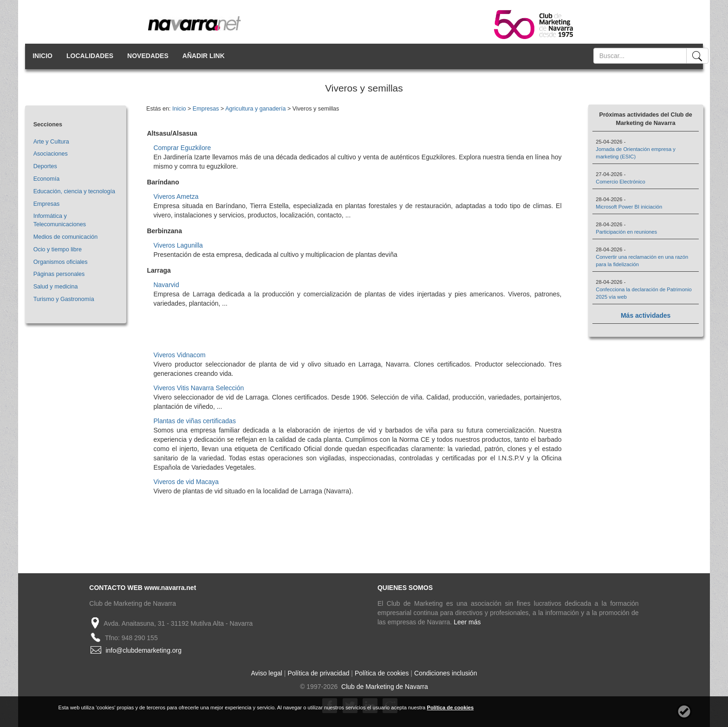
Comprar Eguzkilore (182, 148)
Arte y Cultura (51, 142)
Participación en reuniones (626, 232)
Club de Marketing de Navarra (384, 687)
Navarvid (166, 285)
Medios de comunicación (66, 237)
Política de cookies (382, 673)
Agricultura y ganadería (255, 109)
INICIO (42, 56)
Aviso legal (267, 673)
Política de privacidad (318, 673)
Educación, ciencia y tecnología (74, 191)
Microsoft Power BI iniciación (629, 207)
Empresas (47, 204)
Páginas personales (59, 274)
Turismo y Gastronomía (64, 299)
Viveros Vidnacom (179, 355)
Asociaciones (51, 154)
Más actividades (646, 315)
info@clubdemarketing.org (143, 650)
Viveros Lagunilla (178, 245)
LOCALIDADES (90, 56)
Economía (47, 179)
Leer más (467, 622)
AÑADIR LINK (204, 56)
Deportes (45, 166)
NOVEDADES (148, 56)
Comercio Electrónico (620, 182)
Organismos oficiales (61, 262)
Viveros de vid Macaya (186, 482)
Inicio (179, 109)
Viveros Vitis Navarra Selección (198, 388)
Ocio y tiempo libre (58, 249)
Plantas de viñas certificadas (194, 421)
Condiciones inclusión (445, 673)
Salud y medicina (56, 287)
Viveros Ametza (176, 196)
